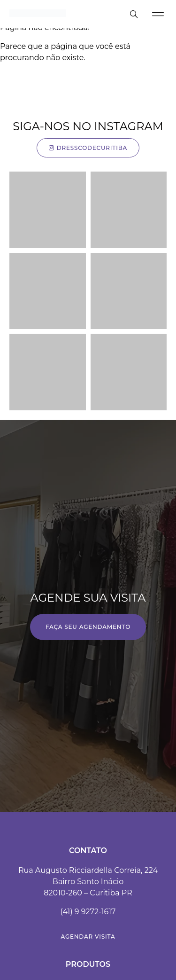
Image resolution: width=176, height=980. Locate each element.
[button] (158, 14)
